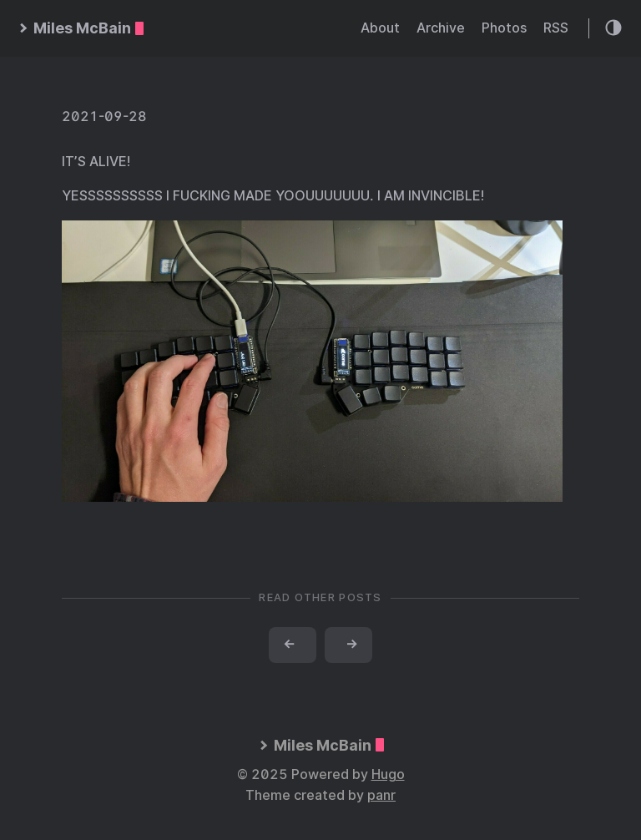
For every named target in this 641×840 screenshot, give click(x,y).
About (380, 28)
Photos (504, 28)
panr (381, 795)
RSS (556, 28)
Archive (441, 28)
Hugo (388, 774)
